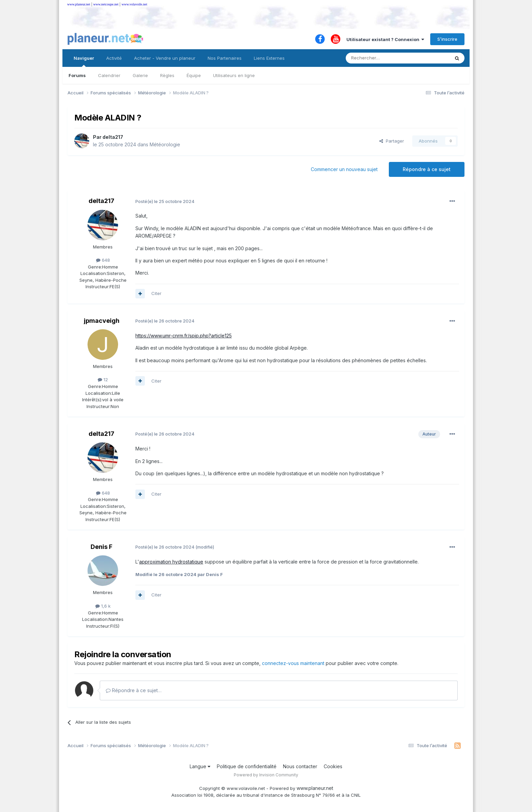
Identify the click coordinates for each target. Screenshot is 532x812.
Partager (392, 141)
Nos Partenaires (225, 58)
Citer (156, 293)
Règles (167, 75)
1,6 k (103, 606)
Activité (114, 58)
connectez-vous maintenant (293, 663)
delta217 (113, 137)
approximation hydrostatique (171, 562)
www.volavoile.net (134, 4)
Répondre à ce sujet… (134, 690)
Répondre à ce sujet (427, 169)
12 (103, 380)
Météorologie (165, 144)
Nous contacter (300, 766)
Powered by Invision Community (266, 775)
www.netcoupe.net (106, 4)
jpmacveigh (102, 321)
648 (103, 260)
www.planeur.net (79, 4)
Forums (77, 75)
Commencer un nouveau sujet (344, 169)
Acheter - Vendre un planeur (165, 58)
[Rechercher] (383, 58)
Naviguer (84, 61)
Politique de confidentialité (247, 766)
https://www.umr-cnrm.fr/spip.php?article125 (184, 336)
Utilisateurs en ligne (234, 75)
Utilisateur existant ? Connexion (385, 39)
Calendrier (109, 75)
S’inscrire (447, 39)
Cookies (333, 766)
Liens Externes (269, 58)
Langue (200, 766)
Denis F (101, 547)
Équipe (194, 75)
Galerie (140, 75)
